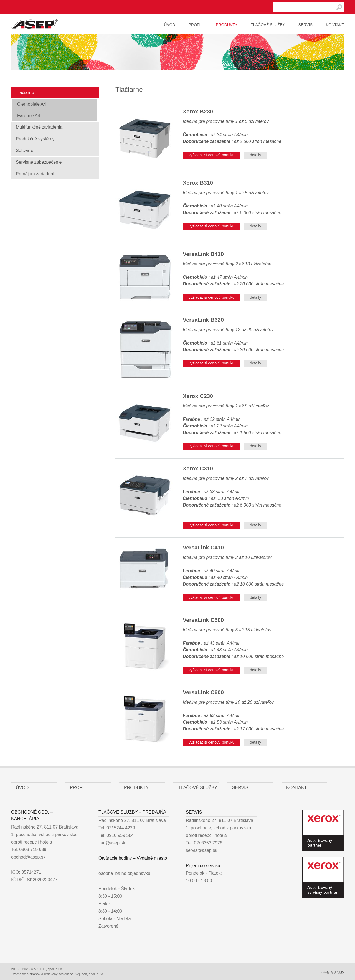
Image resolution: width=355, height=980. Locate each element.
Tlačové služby (268, 25)
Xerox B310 (198, 183)
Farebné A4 (29, 116)
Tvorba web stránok (26, 974)
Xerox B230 (198, 112)
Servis (305, 25)
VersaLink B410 (203, 254)
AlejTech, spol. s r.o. (89, 974)
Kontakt (335, 25)
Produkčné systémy (35, 139)
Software (25, 150)
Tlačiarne (25, 93)
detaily (255, 155)
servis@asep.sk (201, 850)
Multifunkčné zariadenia (39, 127)
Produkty (227, 25)
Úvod (169, 25)
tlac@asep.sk (112, 843)
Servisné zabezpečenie (39, 162)
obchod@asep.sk (28, 857)
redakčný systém (57, 974)
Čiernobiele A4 (32, 104)
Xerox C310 (198, 469)
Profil (196, 25)
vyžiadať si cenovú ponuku (212, 155)
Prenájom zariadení (35, 174)
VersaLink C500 (203, 620)
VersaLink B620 (203, 320)
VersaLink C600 (203, 692)
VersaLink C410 (203, 548)
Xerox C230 (198, 396)
